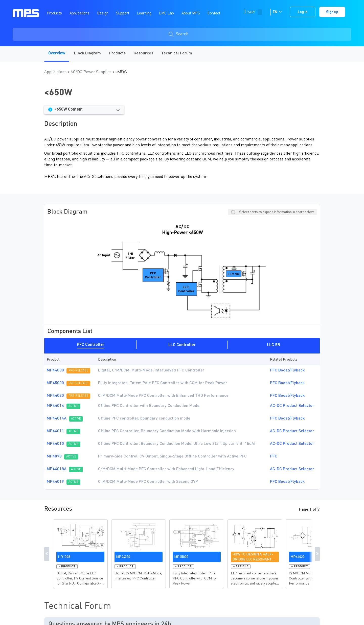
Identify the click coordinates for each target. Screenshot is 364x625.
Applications (56, 72)
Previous (47, 554)
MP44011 (55, 431)
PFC (274, 456)
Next (317, 554)
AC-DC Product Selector (292, 406)
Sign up (332, 12)
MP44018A (57, 469)
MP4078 (54, 456)
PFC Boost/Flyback (287, 370)
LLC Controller (182, 345)
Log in (303, 12)
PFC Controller (91, 345)
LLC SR (274, 345)
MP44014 (55, 406)
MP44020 (55, 396)
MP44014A (57, 419)
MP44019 (55, 482)
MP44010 (55, 444)
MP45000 (55, 383)
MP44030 (55, 370)
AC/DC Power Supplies (92, 72)
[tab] (91, 345)
